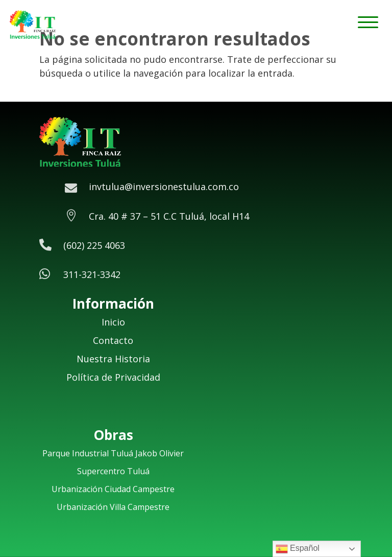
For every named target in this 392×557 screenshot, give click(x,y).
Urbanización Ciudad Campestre (113, 489)
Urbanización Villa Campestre (113, 507)
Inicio (113, 322)
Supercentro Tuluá (113, 471)
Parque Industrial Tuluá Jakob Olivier (113, 453)
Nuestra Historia (113, 359)
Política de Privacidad (113, 377)
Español (298, 549)
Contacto (113, 340)
